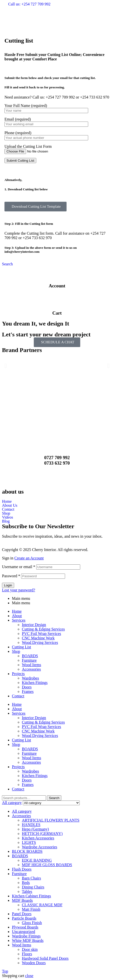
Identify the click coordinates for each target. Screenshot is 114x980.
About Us (10, 505)
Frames (28, 691)
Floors (27, 954)
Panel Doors (22, 914)
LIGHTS (29, 842)
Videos (7, 517)
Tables (27, 892)
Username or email (19, 567)
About (17, 616)
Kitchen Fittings (35, 683)
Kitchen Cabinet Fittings (31, 896)
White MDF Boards (28, 941)
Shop (6, 513)
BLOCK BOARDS (27, 851)
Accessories (31, 669)
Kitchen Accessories (38, 838)
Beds (26, 883)
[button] (57, 32)
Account (57, 286)
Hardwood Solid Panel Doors (45, 958)
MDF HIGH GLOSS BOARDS (47, 865)
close (29, 976)
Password (11, 576)
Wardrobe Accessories (39, 847)
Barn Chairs (31, 878)
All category (22, 811)
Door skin (30, 949)
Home (7, 502)
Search (54, 798)
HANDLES (31, 825)
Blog (6, 521)
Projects (18, 674)
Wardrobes (30, 678)
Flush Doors (22, 869)
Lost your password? (19, 590)
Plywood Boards (25, 927)
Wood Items (31, 665)
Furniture (29, 660)
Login (8, 585)
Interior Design (34, 625)
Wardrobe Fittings (26, 936)
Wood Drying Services (40, 642)
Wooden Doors (34, 963)
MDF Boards (22, 900)
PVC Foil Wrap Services (41, 634)
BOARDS (30, 656)
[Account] (57, 273)
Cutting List (21, 647)
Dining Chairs (33, 887)
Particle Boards (24, 918)
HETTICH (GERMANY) (42, 834)
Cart (57, 313)
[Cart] (57, 300)
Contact (8, 509)
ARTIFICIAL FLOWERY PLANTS (51, 820)
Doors (27, 687)
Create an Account (29, 558)
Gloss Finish (32, 923)
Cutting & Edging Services (43, 629)
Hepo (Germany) (35, 829)
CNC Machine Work (38, 638)
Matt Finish (31, 909)
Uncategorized (23, 932)
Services (19, 620)
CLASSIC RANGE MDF (42, 905)
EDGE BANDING (37, 860)
